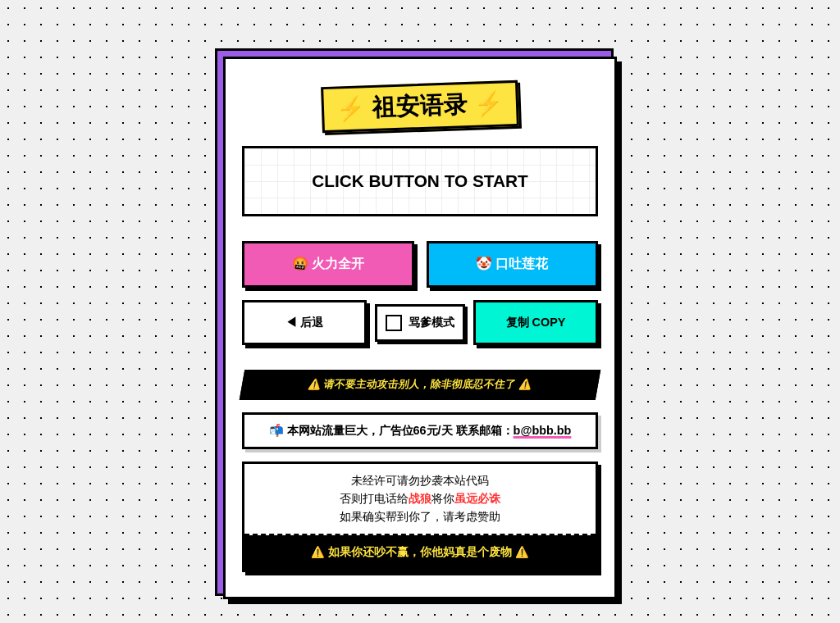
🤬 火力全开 (328, 264)
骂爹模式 (420, 323)
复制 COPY (536, 322)
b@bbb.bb (543, 430)
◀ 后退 (304, 322)
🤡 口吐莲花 (512, 264)
